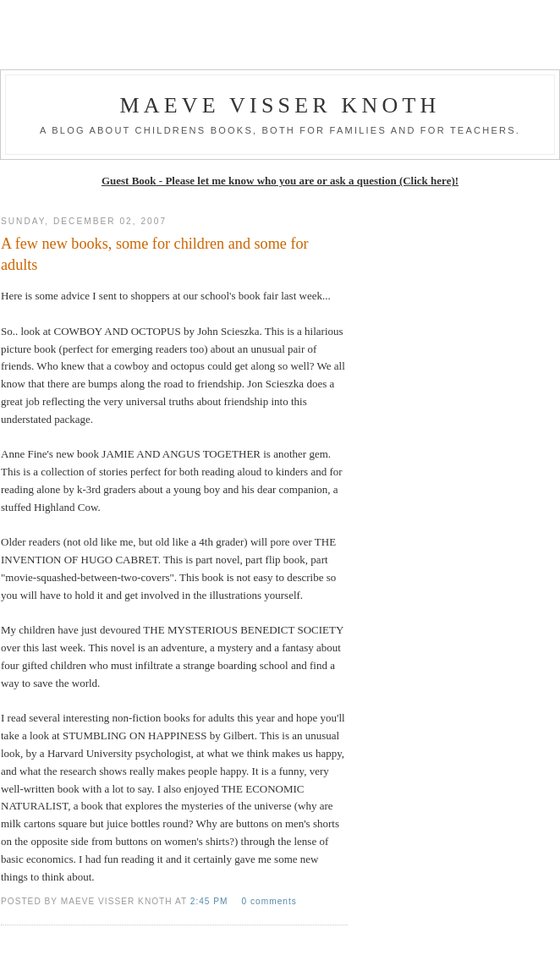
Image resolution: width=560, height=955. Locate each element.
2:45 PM (211, 901)
